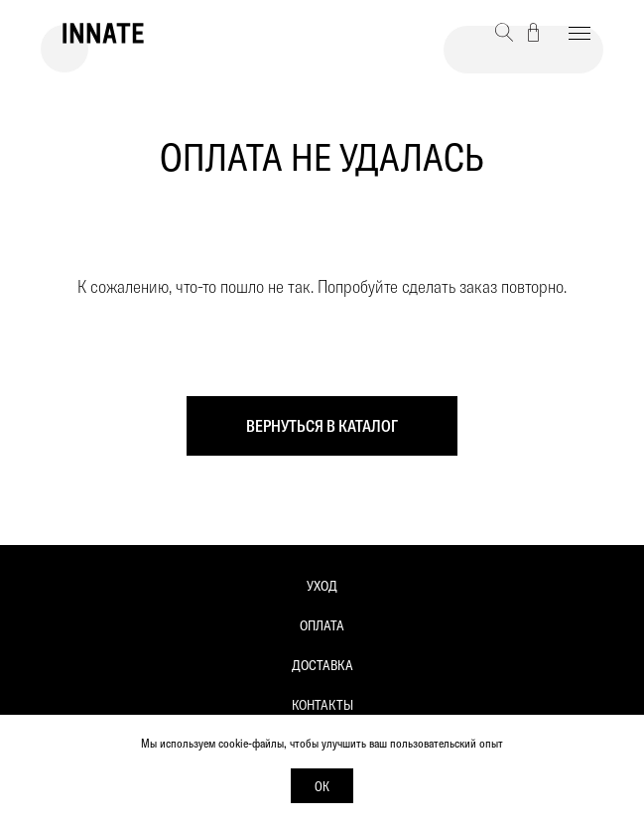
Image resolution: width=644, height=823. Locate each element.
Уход (322, 586)
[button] (505, 32)
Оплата (322, 625)
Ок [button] (322, 786)
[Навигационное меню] (580, 34)
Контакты (322, 705)
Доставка (322, 665)
